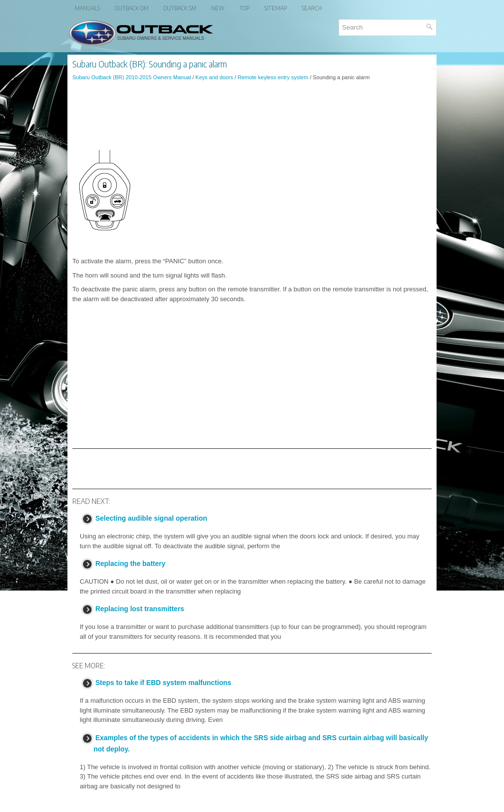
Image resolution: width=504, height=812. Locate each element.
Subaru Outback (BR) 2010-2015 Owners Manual (132, 77)
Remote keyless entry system (273, 77)
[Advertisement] (252, 115)
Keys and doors (214, 77)
